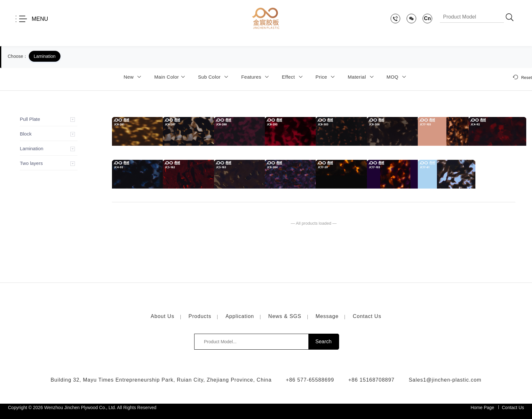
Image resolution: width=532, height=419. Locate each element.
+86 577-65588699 (310, 380)
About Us (163, 316)
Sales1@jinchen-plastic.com (445, 380)
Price (326, 77)
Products (200, 316)
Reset (522, 77)
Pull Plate (30, 119)
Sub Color (214, 77)
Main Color (171, 77)
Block (26, 134)
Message (327, 316)
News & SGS (285, 316)
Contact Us (367, 316)
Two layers (31, 163)
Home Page (482, 407)
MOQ (397, 77)
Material (362, 77)
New (133, 77)
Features (256, 77)
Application (240, 316)
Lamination (32, 148)
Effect (293, 77)
